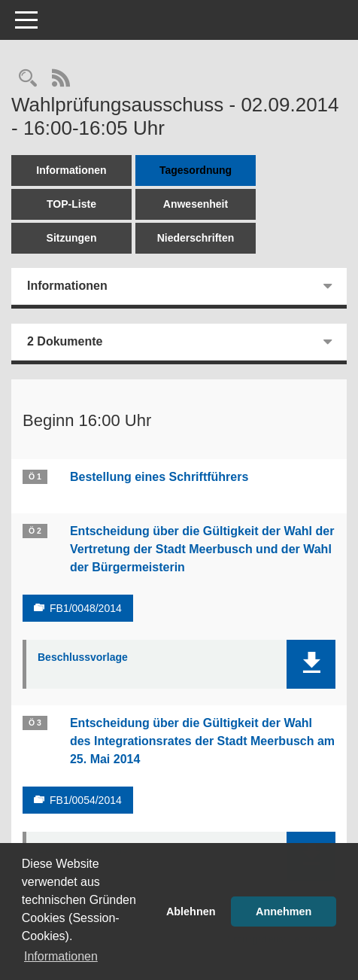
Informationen (71, 170)
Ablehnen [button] (191, 912)
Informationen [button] (61, 956)
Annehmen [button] (284, 912)
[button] (311, 664)
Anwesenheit (196, 204)
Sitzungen (72, 238)
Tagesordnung (196, 170)
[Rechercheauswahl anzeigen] (28, 79)
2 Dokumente (65, 341)
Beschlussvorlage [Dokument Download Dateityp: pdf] (83, 657)
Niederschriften (196, 238)
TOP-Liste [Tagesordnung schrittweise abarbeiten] (71, 204)
